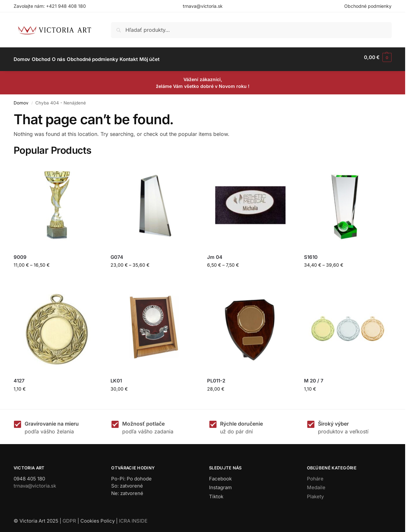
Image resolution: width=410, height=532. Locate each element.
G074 (117, 254)
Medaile (316, 484)
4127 (19, 377)
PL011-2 (216, 377)
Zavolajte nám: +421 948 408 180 (50, 6)
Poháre (315, 475)
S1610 (311, 254)
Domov (21, 99)
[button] (378, 57)
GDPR (69, 517)
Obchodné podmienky (368, 6)
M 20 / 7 (314, 377)
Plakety (315, 493)
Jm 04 (215, 254)
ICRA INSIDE (133, 517)
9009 (20, 254)
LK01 (116, 377)
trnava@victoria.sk (203, 6)
